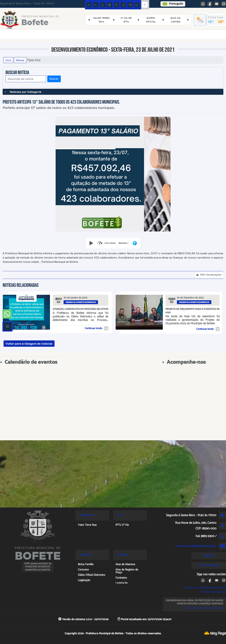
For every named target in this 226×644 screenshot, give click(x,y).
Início (8, 60)
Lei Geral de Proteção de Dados (203, 608)
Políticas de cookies (213, 592)
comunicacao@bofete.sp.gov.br (196, 546)
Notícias (20, 60)
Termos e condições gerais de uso (205, 588)
